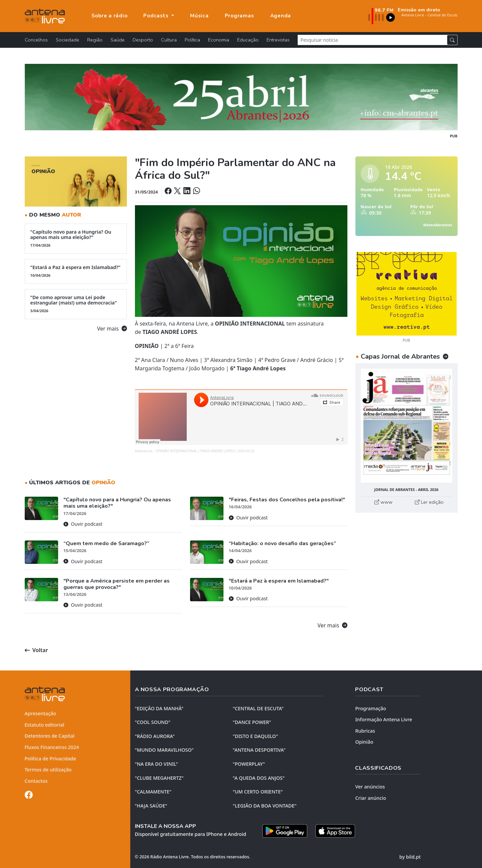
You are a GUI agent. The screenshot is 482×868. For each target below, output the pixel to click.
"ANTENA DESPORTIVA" (259, 750)
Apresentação (41, 713)
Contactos (36, 781)
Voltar (36, 650)
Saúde (118, 40)
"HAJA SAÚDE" (151, 806)
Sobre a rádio (110, 16)
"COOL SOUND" (153, 722)
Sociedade (67, 40)
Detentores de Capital (50, 736)
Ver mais (112, 329)
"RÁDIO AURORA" (155, 736)
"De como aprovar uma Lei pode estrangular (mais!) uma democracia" (76, 304)
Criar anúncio (370, 798)
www (383, 502)
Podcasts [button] (157, 16)
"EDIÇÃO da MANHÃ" (159, 708)
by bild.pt (410, 857)
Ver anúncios (370, 787)
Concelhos (36, 40)
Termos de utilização (48, 770)
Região (95, 40)
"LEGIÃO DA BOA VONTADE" (265, 806)
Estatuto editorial (45, 725)
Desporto (143, 40)
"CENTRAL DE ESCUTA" (258, 708)
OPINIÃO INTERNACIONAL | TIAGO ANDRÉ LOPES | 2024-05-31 (205, 451)
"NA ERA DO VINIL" (156, 764)
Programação (370, 708)
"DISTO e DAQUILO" (256, 736)
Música (199, 16)
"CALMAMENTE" (153, 792)
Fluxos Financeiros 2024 (52, 747)
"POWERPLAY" (249, 764)
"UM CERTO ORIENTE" (258, 792)
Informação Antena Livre (383, 719)
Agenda (281, 16)
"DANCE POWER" (252, 722)
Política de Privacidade (51, 759)
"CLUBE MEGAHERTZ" (159, 778)
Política (192, 40)
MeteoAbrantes (438, 225)
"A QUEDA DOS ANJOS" (259, 778)
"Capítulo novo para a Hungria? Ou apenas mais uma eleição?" (76, 238)
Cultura (169, 40)
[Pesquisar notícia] (372, 40)
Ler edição (429, 502)
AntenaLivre (144, 451)
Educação (248, 40)
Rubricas (365, 731)
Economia (219, 40)
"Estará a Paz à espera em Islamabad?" (76, 271)
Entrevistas (278, 40)
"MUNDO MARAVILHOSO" (164, 750)
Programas (239, 16)
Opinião (364, 742)
